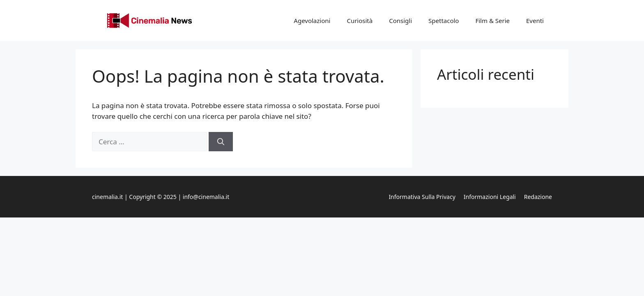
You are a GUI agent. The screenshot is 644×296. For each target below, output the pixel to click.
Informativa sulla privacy (422, 197)
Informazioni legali (490, 197)
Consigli (400, 21)
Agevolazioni (312, 21)
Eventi (535, 21)
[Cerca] (221, 142)
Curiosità (360, 21)
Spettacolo (444, 21)
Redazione (538, 197)
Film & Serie (492, 21)
